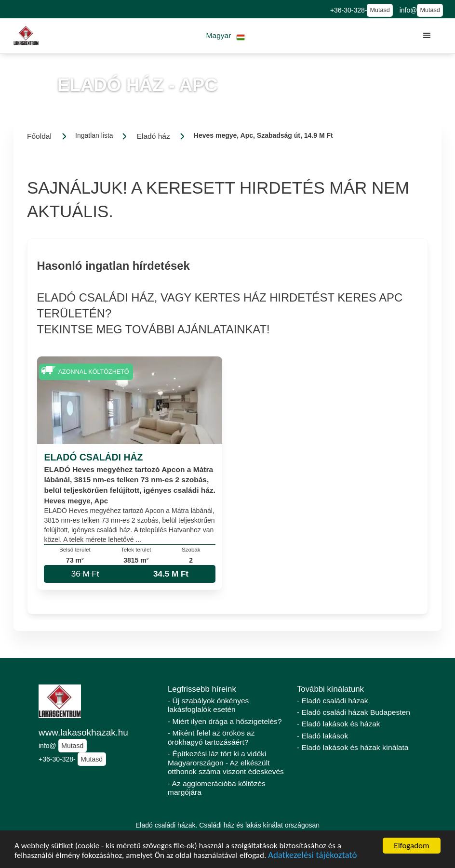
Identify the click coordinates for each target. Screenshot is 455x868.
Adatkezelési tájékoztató (312, 856)
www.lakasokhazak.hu (83, 732)
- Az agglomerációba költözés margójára (217, 788)
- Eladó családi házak (333, 701)
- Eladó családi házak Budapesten (354, 712)
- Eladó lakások (322, 736)
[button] (226, 36)
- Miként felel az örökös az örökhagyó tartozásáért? (211, 737)
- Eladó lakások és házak (339, 724)
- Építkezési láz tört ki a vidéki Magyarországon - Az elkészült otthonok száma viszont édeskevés (226, 763)
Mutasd (380, 10)
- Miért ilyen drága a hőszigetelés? (225, 721)
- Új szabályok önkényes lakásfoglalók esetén (208, 705)
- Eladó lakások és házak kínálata (353, 747)
